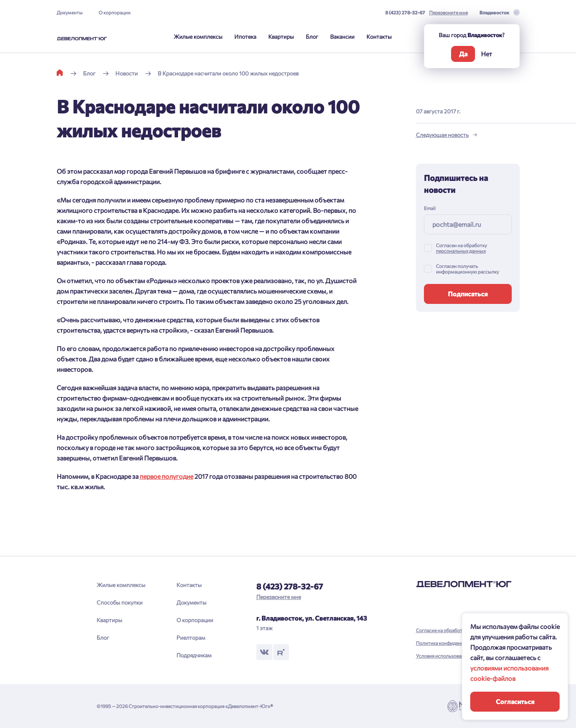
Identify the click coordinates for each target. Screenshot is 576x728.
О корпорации (115, 12)
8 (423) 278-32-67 (405, 12)
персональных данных (461, 251)
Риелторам (191, 638)
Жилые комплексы (198, 37)
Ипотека (245, 37)
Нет (487, 54)
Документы (70, 12)
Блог (312, 37)
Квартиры (281, 37)
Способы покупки (120, 602)
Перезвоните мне (448, 12)
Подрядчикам (194, 655)
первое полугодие (166, 476)
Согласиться (515, 701)
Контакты (379, 37)
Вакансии (342, 37)
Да (463, 54)
